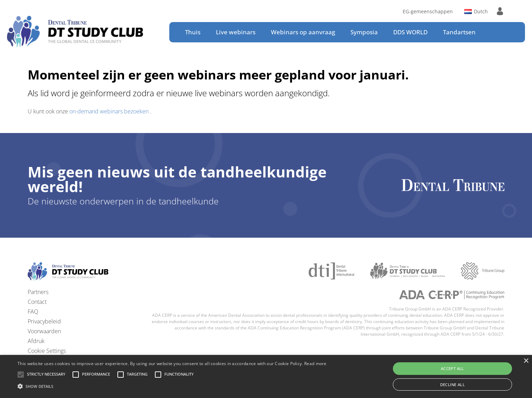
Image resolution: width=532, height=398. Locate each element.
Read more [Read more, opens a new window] (315, 364)
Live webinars (236, 32)
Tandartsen (459, 32)
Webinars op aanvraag (303, 32)
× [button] (526, 361)
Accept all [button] (452, 368)
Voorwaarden (44, 331)
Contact (37, 302)
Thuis (193, 32)
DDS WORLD (410, 32)
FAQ (33, 312)
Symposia (364, 32)
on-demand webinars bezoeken (110, 111)
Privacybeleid (44, 321)
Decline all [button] (452, 385)
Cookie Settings (47, 351)
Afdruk (36, 341)
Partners (38, 292)
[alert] (266, 376)
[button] (46, 375)
